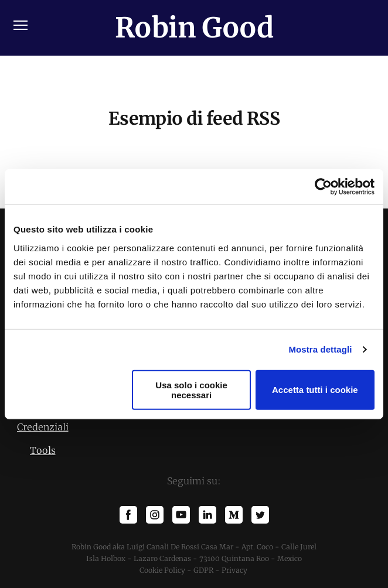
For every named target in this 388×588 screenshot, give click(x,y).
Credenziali (43, 427)
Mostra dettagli (320, 349)
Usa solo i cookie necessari (191, 389)
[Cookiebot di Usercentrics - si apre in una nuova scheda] (323, 187)
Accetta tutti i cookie (315, 390)
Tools (43, 450)
